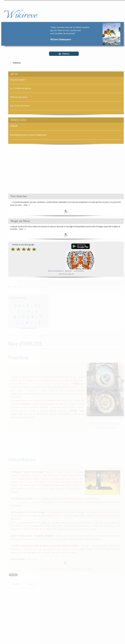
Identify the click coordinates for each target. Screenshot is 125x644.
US (73, 274)
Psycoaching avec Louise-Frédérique (28, 135)
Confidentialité (79, 271)
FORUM (14, 126)
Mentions (69, 271)
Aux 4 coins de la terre (20, 106)
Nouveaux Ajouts (17, 80)
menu (64, 54)
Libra (69, 274)
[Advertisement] (32, 171)
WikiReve (17, 63)
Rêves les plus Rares (19, 97)
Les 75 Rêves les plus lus (21, 88)
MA (62, 274)
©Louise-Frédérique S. (56, 271)
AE (60, 274)
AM (66, 274)
